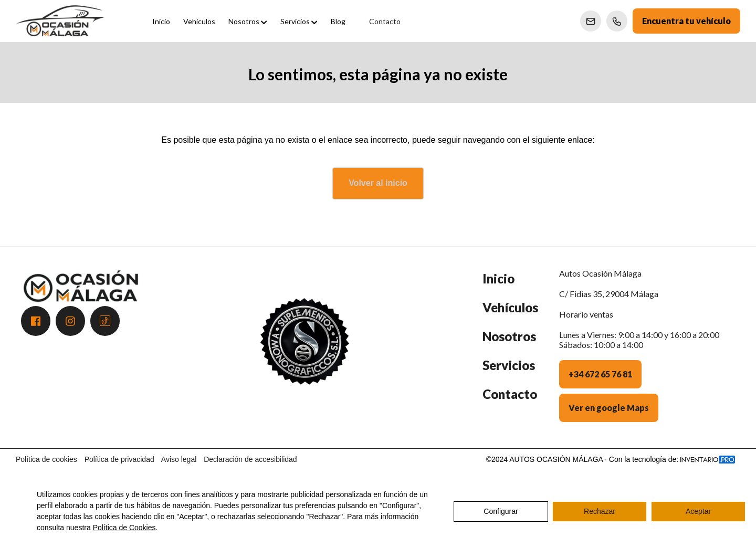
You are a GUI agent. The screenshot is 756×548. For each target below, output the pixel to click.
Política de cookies (46, 459)
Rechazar (600, 511)
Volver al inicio (378, 183)
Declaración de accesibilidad (250, 459)
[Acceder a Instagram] (70, 321)
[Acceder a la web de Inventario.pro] (708, 459)
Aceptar (698, 511)
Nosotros (509, 336)
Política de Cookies (124, 528)
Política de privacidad (119, 459)
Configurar (501, 511)
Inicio (498, 278)
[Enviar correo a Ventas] (591, 21)
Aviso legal (179, 459)
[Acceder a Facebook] (36, 321)
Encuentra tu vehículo (686, 21)
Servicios (509, 365)
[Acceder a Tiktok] (105, 321)
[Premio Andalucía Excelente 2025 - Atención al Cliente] (304, 353)
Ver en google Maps (609, 408)
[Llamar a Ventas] (617, 21)
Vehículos (510, 307)
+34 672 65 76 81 (600, 374)
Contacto (510, 394)
